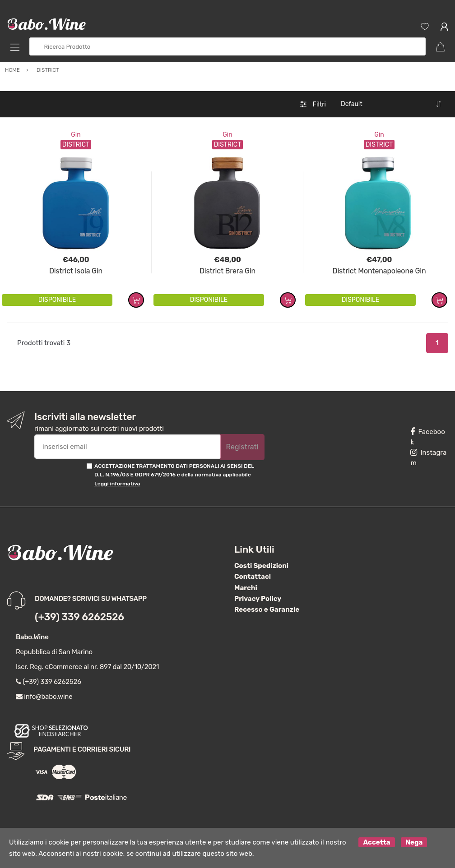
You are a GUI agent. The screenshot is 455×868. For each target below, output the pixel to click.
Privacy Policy (258, 599)
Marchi (246, 588)
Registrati (242, 447)
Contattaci (253, 577)
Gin (76, 135)
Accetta (376, 842)
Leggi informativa (117, 484)
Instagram (428, 458)
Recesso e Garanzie (267, 609)
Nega (414, 842)
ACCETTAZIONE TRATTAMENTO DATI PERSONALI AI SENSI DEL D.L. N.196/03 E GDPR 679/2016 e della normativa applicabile (174, 475)
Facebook (427, 437)
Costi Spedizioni (261, 566)
